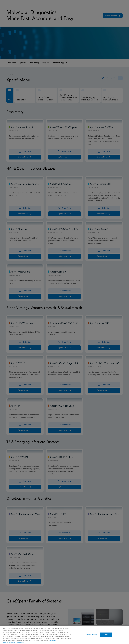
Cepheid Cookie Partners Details (13, 642)
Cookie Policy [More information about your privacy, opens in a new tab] (53, 640)
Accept (106, 634)
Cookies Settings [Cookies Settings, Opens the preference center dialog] (92, 634)
